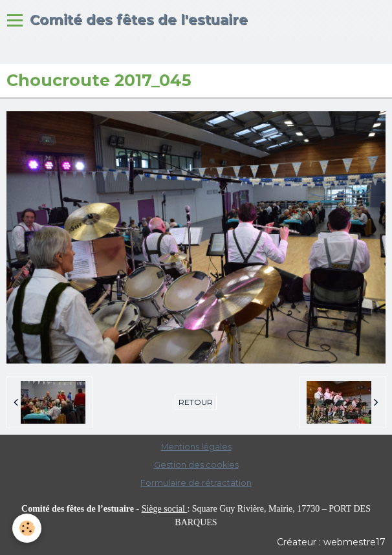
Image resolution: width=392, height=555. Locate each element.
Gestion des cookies (196, 465)
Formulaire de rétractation (196, 483)
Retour (196, 402)
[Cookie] (27, 528)
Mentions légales (196, 447)
